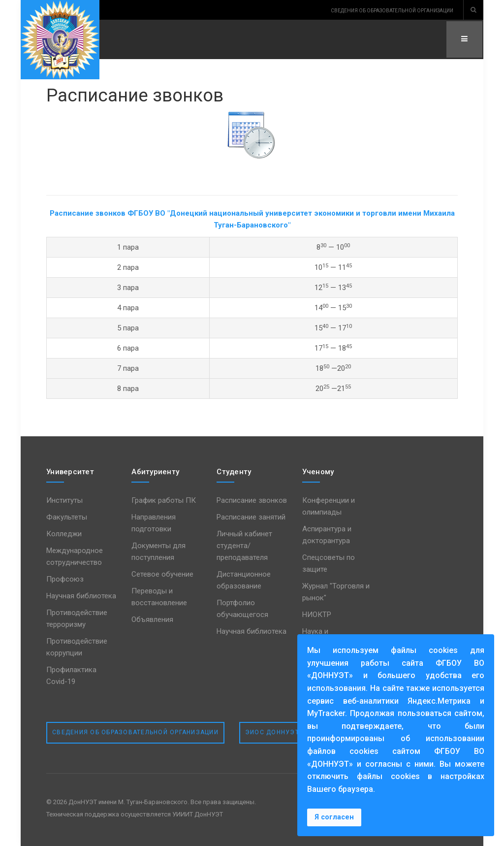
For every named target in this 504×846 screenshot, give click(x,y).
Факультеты (67, 517)
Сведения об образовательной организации (135, 732)
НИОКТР (317, 615)
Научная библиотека (81, 596)
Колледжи (64, 534)
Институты (64, 500)
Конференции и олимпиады (329, 506)
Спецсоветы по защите (329, 563)
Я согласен (334, 817)
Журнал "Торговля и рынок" (336, 592)
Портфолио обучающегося (242, 609)
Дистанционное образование (244, 580)
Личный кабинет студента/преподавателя (244, 546)
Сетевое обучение (162, 574)
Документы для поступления (158, 552)
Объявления (152, 619)
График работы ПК (164, 500)
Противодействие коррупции (77, 647)
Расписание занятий (251, 517)
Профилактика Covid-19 (71, 676)
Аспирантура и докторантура (327, 535)
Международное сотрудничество (75, 556)
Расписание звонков (140, 95)
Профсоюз (65, 579)
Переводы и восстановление (159, 597)
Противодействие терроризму (77, 618)
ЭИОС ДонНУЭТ (272, 732)
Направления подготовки (154, 523)
